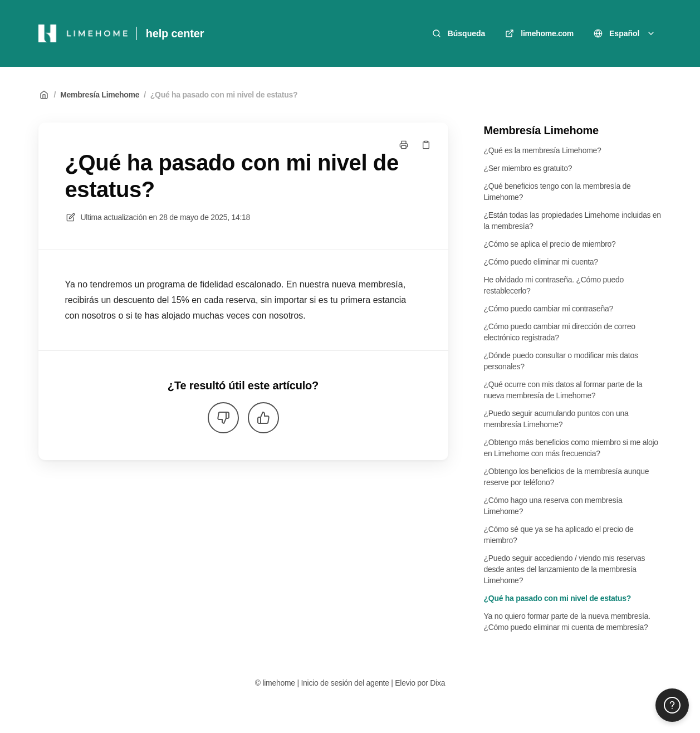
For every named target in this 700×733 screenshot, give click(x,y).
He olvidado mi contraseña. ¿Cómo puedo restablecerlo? (554, 285)
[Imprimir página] (404, 145)
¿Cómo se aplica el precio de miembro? (550, 244)
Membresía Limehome (100, 95)
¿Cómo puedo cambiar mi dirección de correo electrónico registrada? (560, 332)
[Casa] (83, 33)
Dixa (437, 683)
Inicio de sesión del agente (345, 683)
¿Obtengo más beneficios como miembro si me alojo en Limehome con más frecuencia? (571, 448)
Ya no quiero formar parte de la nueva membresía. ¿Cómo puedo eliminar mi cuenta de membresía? (567, 622)
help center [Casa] (175, 33)
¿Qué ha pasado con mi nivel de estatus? (224, 95)
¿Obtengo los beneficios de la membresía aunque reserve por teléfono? (567, 477)
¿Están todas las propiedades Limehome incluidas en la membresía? (572, 221)
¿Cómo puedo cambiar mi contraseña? (549, 309)
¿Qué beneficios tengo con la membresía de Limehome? (557, 192)
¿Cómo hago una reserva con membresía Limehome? (553, 506)
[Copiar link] (426, 145)
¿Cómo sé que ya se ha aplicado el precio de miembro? (559, 535)
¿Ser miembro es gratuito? (528, 168)
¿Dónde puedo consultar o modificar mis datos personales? (561, 361)
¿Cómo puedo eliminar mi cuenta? (541, 262)
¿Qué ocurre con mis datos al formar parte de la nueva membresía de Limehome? (563, 390)
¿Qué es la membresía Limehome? (543, 150)
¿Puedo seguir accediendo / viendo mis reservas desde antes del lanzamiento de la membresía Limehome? (565, 569)
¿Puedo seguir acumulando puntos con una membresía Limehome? (556, 419)
